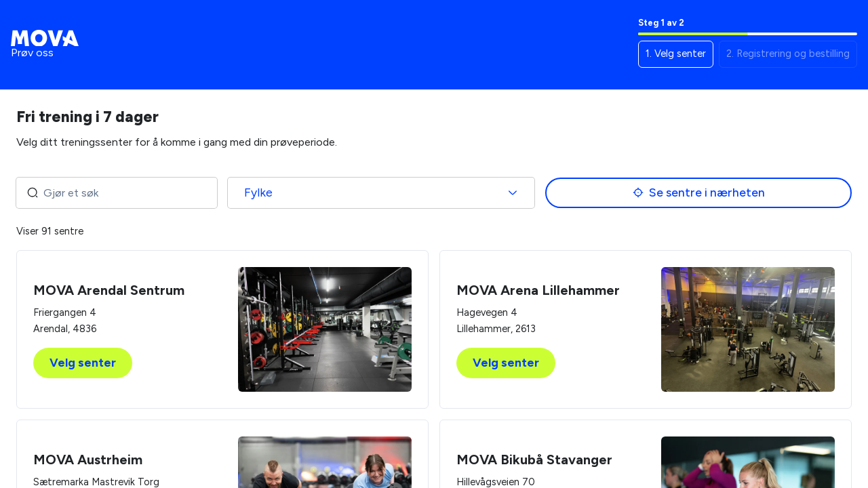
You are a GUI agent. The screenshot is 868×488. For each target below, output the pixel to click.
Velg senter (83, 363)
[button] (676, 54)
